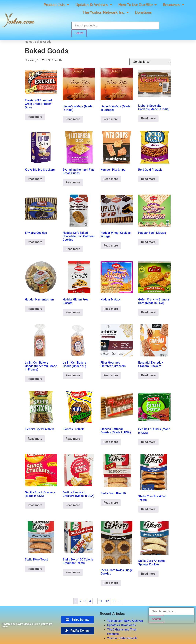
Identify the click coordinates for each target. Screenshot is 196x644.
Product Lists (56, 5)
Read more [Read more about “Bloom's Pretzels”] (73, 439)
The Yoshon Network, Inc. (106, 12)
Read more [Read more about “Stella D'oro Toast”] (35, 569)
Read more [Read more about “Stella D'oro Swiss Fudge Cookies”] (111, 583)
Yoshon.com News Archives (125, 621)
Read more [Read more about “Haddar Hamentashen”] (35, 309)
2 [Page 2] (81, 601)
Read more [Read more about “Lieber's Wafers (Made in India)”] (73, 119)
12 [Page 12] (107, 601)
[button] (78, 631)
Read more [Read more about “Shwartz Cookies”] (35, 242)
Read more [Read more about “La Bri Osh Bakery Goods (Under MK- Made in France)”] (35, 379)
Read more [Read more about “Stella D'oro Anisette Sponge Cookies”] (148, 574)
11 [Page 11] (101, 601)
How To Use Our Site (137, 5)
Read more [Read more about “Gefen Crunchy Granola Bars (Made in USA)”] (148, 312)
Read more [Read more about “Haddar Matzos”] (111, 309)
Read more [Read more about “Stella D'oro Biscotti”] (111, 503)
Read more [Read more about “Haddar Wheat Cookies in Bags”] (111, 246)
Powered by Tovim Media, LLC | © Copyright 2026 (27, 625)
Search (79, 33)
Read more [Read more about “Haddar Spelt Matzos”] (148, 242)
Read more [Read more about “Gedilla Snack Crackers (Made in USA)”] (35, 505)
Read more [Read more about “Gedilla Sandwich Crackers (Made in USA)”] (73, 505)
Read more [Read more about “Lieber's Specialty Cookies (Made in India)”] (148, 118)
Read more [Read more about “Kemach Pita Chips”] (111, 179)
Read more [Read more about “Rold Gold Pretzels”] (148, 179)
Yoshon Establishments (122, 638)
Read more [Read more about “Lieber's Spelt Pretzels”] (35, 439)
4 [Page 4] (90, 601)
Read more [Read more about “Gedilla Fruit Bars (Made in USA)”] (148, 442)
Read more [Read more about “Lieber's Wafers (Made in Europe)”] (111, 119)
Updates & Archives (94, 5)
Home (29, 42)
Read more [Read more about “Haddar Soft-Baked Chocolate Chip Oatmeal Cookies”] (73, 249)
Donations (143, 12)
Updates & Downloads (121, 625)
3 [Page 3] (85, 601)
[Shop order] (150, 62)
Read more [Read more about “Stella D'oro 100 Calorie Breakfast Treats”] (73, 572)
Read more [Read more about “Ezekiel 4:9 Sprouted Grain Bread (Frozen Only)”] (35, 117)
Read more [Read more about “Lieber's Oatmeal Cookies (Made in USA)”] (111, 442)
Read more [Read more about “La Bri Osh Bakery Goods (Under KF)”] (73, 375)
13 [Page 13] (114, 601)
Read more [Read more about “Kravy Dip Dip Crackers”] (35, 179)
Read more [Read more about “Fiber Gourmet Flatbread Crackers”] (111, 375)
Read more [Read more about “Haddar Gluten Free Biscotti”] (73, 312)
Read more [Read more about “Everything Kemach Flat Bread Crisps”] (73, 182)
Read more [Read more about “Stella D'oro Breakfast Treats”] (148, 509)
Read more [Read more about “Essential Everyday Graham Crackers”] (148, 375)
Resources (173, 5)
